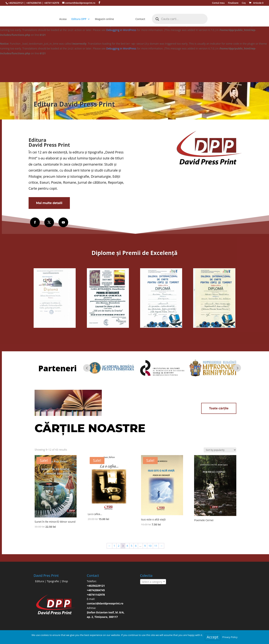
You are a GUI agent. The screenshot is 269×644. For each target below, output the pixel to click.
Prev (87, 368)
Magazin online (98, 19)
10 (150, 546)
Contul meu (218, 3)
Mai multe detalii (49, 203)
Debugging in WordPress (121, 30)
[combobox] (153, 582)
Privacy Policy (230, 637)
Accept (213, 637)
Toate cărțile (219, 408)
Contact (147, 19)
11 (156, 546)
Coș (244, 3)
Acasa (56, 19)
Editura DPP (72, 19)
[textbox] (153, 582)
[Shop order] (220, 450)
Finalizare (233, 3)
